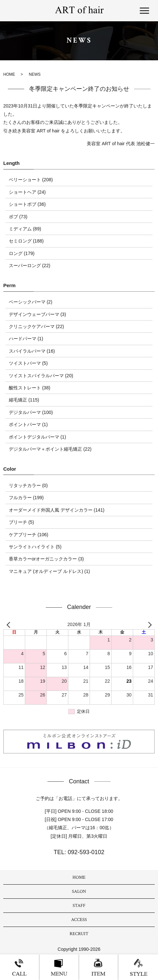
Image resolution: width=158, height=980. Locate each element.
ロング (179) (22, 253)
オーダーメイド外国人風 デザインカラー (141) (57, 510)
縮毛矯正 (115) (24, 400)
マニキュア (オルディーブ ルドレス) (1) (49, 571)
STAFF (79, 906)
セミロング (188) (26, 241)
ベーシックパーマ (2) (31, 302)
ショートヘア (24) (27, 192)
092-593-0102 (85, 852)
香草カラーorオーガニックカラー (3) (46, 559)
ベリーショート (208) (31, 180)
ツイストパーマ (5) (28, 363)
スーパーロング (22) (30, 265)
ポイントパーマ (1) (28, 424)
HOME (9, 74)
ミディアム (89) (25, 229)
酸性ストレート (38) (30, 388)
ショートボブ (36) (27, 204)
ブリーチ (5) (21, 522)
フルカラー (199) (26, 498)
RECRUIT (79, 934)
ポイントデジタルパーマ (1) (37, 437)
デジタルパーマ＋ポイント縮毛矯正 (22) (50, 449)
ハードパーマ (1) (26, 339)
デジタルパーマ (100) (31, 412)
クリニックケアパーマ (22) (36, 326)
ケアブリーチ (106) (29, 535)
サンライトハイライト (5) (35, 547)
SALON (79, 892)
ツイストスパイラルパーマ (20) (41, 376)
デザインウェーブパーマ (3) (37, 314)
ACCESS (79, 920)
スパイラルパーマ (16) (32, 351)
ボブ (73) (18, 217)
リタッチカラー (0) (28, 485)
